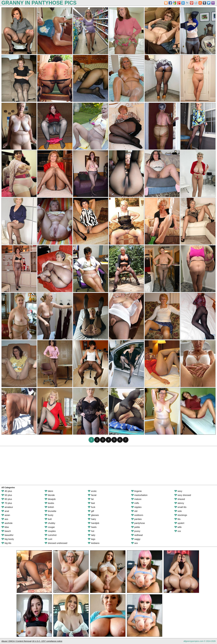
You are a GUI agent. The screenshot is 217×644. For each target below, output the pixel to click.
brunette (50, 511)
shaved (180, 499)
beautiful (7, 535)
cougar (50, 527)
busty (49, 515)
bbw (5, 527)
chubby (50, 523)
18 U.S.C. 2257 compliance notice (47, 641)
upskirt (179, 523)
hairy (92, 519)
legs (92, 539)
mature (136, 499)
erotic (92, 491)
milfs (135, 503)
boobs (49, 503)
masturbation (139, 495)
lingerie (136, 491)
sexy (178, 491)
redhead (137, 535)
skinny (179, 503)
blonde (50, 495)
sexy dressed (183, 495)
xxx (178, 531)
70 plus (7, 503)
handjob (93, 523)
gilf (91, 511)
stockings (181, 515)
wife (178, 527)
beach (6, 531)
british (49, 507)
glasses (93, 515)
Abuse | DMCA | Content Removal (16, 641)
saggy (136, 539)
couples (50, 531)
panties (136, 519)
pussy (136, 531)
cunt (48, 539)
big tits (6, 543)
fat (91, 499)
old (134, 511)
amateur (7, 507)
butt (48, 519)
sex (135, 543)
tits (177, 519)
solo (178, 511)
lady (92, 535)
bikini (49, 491)
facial (92, 495)
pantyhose (138, 523)
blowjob (50, 499)
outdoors (137, 515)
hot (91, 531)
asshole (7, 523)
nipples (136, 507)
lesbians (94, 543)
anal (5, 511)
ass (5, 519)
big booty (8, 539)
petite (136, 527)
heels (92, 527)
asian (6, 515)
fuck (92, 507)
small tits (180, 507)
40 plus (7, 491)
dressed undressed (56, 543)
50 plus (7, 495)
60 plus (7, 499)
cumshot (51, 535)
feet (91, 503)
